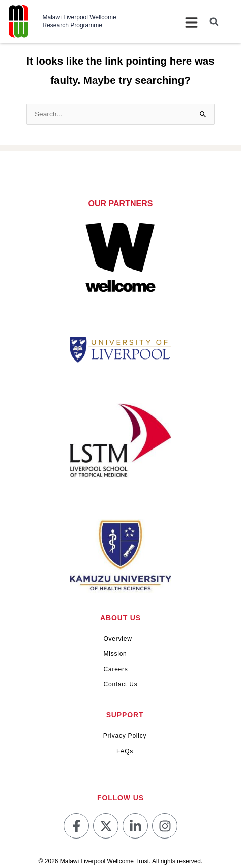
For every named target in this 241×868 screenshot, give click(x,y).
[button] (214, 22)
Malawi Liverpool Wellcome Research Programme (80, 21)
